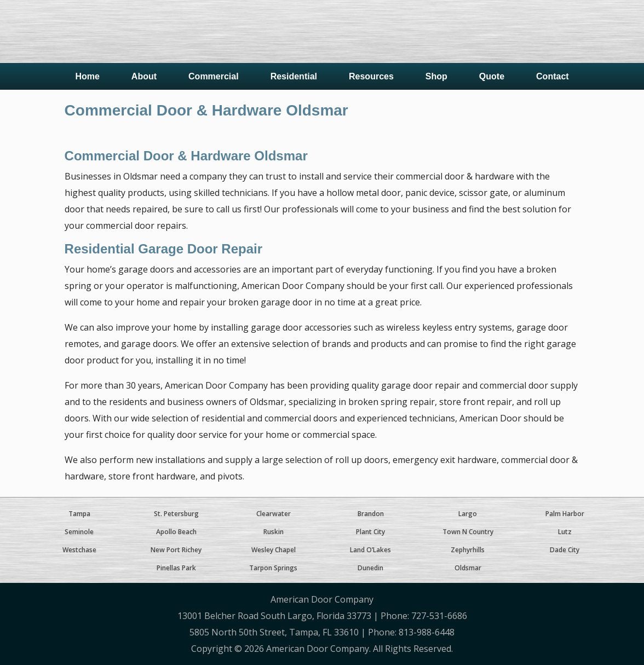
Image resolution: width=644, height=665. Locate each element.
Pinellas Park (176, 568)
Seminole (79, 532)
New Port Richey (176, 550)
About (144, 76)
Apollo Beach (176, 532)
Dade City (565, 550)
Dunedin (370, 568)
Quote (492, 76)
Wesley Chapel (274, 550)
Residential (294, 76)
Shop (436, 76)
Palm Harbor (565, 514)
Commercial (214, 76)
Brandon (371, 514)
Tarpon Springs (273, 568)
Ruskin (274, 532)
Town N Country (468, 532)
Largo (468, 514)
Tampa (79, 514)
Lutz (565, 532)
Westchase (79, 550)
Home (87, 76)
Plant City (370, 532)
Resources (371, 76)
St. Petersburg (176, 514)
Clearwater (274, 514)
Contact (553, 76)
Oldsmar (468, 568)
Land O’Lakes (370, 550)
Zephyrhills (468, 550)
